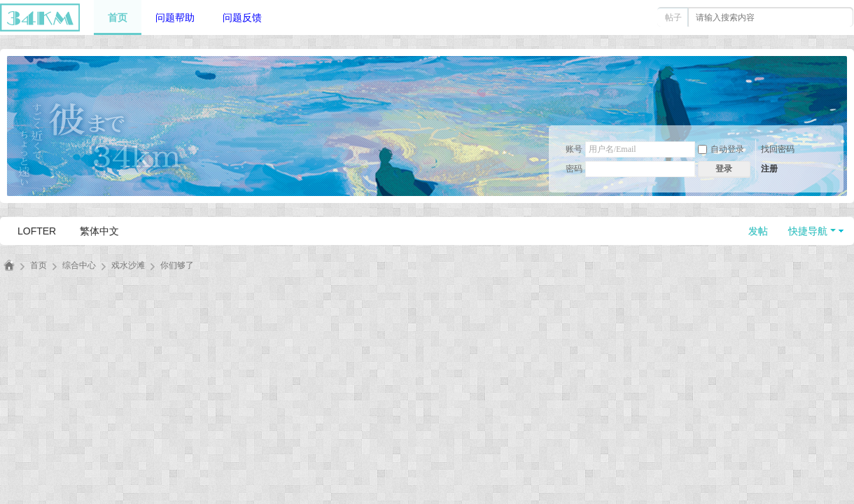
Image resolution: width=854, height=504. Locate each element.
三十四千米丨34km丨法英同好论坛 (9, 266)
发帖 (758, 231)
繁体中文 (99, 231)
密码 (574, 169)
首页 (118, 17)
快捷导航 (808, 231)
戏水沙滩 (128, 265)
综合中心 (79, 265)
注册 (769, 169)
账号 (574, 149)
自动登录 (721, 149)
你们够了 (177, 265)
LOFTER (37, 231)
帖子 (673, 17)
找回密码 (778, 149)
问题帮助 (175, 17)
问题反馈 (242, 17)
